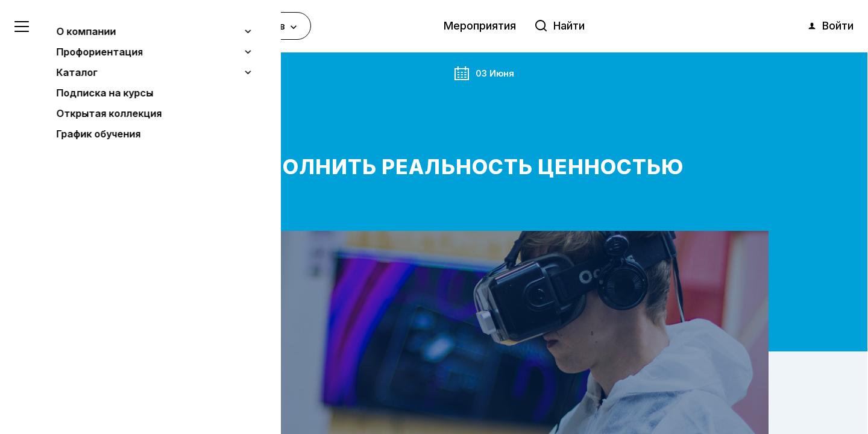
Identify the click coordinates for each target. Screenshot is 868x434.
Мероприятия (480, 26)
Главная (116, 72)
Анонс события (174, 72)
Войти (830, 26)
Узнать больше (98, 362)
